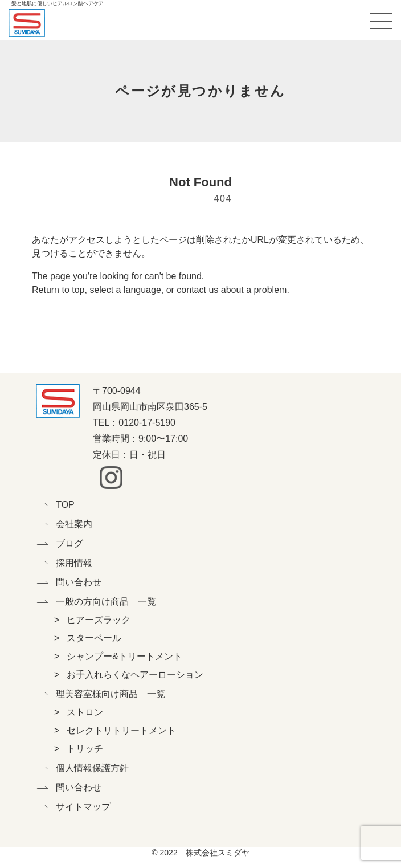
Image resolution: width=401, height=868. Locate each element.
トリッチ (85, 749)
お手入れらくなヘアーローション (135, 675)
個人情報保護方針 (92, 768)
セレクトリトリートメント (121, 730)
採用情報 (74, 563)
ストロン (85, 712)
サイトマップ (83, 807)
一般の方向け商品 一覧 (101, 602)
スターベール (94, 638)
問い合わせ (79, 582)
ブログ (69, 543)
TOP (65, 505)
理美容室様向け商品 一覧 (101, 694)
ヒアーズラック (99, 620)
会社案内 (74, 524)
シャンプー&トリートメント (124, 656)
